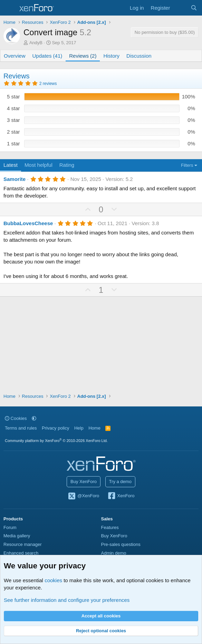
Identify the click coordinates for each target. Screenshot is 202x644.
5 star (13, 97)
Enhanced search (21, 553)
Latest (11, 165)
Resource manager (23, 544)
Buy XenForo (84, 482)
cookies (53, 580)
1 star (13, 143)
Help (79, 428)
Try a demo (120, 482)
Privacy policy (55, 428)
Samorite (15, 179)
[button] (34, 418)
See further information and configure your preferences (67, 600)
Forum (10, 527)
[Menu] (9, 8)
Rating (67, 165)
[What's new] (180, 8)
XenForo (121, 496)
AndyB (36, 43)
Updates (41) (47, 56)
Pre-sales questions (121, 544)
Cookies (16, 418)
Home (94, 428)
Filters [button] (187, 165)
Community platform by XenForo (56, 441)
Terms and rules (21, 428)
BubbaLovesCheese (28, 223)
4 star (13, 108)
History (111, 56)
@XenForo (84, 496)
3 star (13, 120)
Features (110, 527)
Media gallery (17, 536)
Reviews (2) (83, 56)
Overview (15, 56)
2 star (13, 132)
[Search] (194, 8)
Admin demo (114, 553)
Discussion (139, 56)
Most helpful (39, 165)
